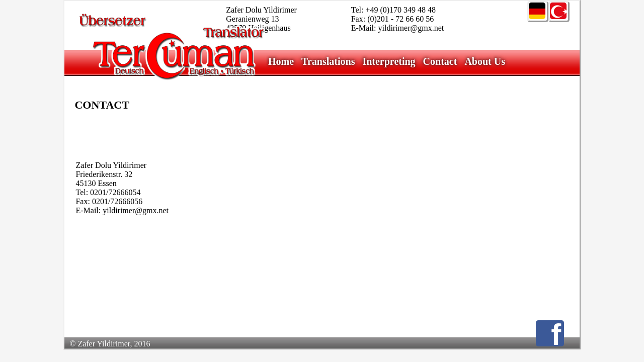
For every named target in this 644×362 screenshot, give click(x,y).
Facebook (557, 333)
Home (281, 61)
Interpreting (389, 61)
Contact (440, 61)
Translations (328, 61)
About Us (485, 61)
